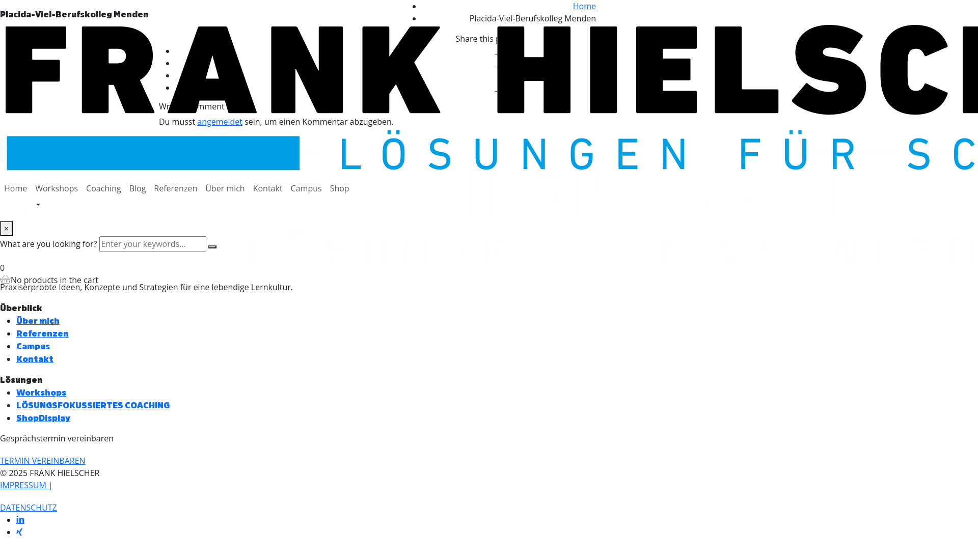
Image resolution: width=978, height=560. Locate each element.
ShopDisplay (43, 417)
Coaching (104, 188)
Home (16, 188)
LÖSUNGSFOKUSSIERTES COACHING (93, 405)
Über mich (225, 188)
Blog (138, 188)
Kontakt (268, 188)
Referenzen (175, 188)
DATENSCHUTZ (29, 508)
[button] (43, 461)
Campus (306, 188)
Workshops (57, 188)
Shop (340, 188)
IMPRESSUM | (26, 485)
